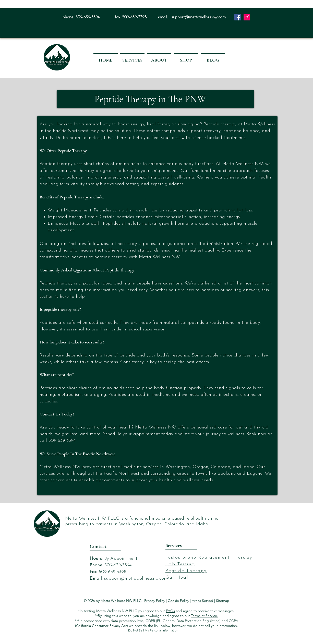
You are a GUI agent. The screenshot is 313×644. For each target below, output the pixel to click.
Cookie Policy (178, 601)
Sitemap (223, 601)
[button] (132, 58)
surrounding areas (170, 474)
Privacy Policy (155, 601)
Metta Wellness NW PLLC (121, 601)
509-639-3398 (134, 17)
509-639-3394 (87, 17)
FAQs (170, 611)
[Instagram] (247, 17)
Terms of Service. (204, 616)
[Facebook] (238, 17)
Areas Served (202, 601)
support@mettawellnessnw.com (199, 17)
